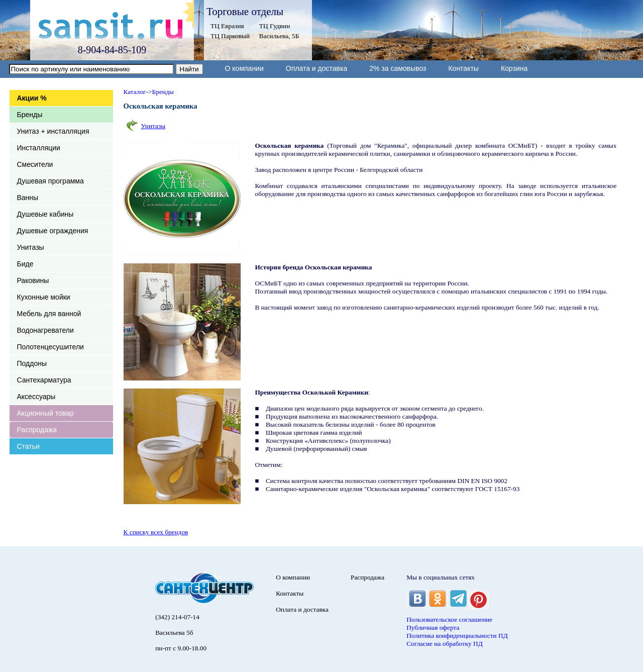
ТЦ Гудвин (275, 26)
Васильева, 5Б (279, 36)
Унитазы (31, 247)
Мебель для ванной (49, 314)
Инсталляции (39, 148)
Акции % (32, 98)
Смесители (35, 164)
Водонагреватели (45, 330)
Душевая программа (50, 181)
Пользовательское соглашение (449, 619)
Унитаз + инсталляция (53, 131)
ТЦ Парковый (230, 36)
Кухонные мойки (44, 297)
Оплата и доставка (316, 68)
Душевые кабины (45, 214)
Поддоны (32, 363)
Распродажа (37, 430)
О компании (244, 68)
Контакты (463, 68)
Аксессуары (36, 397)
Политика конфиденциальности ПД (457, 636)
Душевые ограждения (53, 231)
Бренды (30, 115)
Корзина (514, 68)
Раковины (33, 280)
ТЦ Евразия (227, 26)
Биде (25, 264)
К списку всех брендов (156, 532)
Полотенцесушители (50, 347)
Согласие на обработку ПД (445, 644)
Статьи (28, 446)
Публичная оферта (433, 628)
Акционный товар (45, 413)
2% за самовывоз (398, 68)
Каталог (135, 92)
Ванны (28, 198)
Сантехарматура (44, 380)
